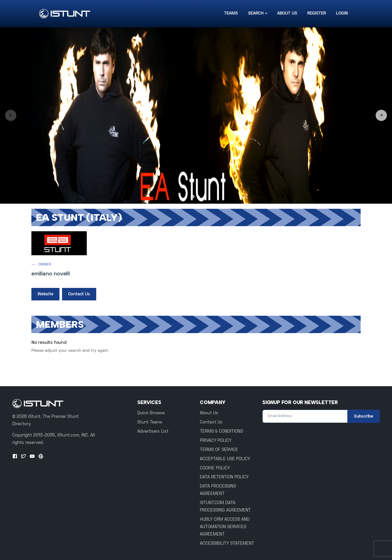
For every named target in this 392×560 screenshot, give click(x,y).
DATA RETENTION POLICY (224, 477)
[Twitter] (23, 457)
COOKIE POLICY (215, 468)
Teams (231, 14)
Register (317, 14)
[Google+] (41, 457)
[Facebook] (15, 457)
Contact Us (79, 294)
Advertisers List (153, 432)
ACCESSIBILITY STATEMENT (227, 544)
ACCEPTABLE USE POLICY (225, 459)
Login (342, 14)
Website (45, 294)
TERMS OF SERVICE (219, 450)
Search (256, 14)
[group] (196, 115)
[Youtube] (32, 457)
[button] (381, 115)
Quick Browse (151, 413)
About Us (287, 14)
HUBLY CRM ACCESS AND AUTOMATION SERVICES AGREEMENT (225, 527)
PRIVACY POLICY (216, 441)
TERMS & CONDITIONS (221, 432)
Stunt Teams (150, 422)
